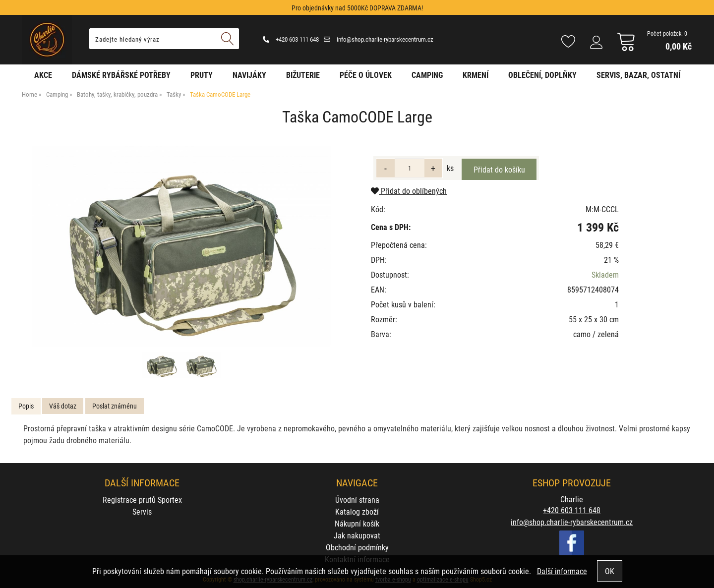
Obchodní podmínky (357, 547)
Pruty (202, 75)
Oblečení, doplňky (542, 75)
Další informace (562, 571)
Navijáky (249, 75)
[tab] (26, 406)
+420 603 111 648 (291, 39)
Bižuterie (303, 75)
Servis (142, 511)
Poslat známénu (115, 406)
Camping (427, 75)
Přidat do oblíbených (409, 191)
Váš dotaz (63, 406)
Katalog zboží (357, 511)
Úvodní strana (357, 500)
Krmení (476, 75)
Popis (26, 406)
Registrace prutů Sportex (142, 500)
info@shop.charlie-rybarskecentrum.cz (379, 39)
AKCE (43, 75)
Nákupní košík (357, 523)
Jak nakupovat (357, 535)
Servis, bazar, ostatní (638, 75)
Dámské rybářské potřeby (121, 75)
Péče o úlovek (366, 75)
